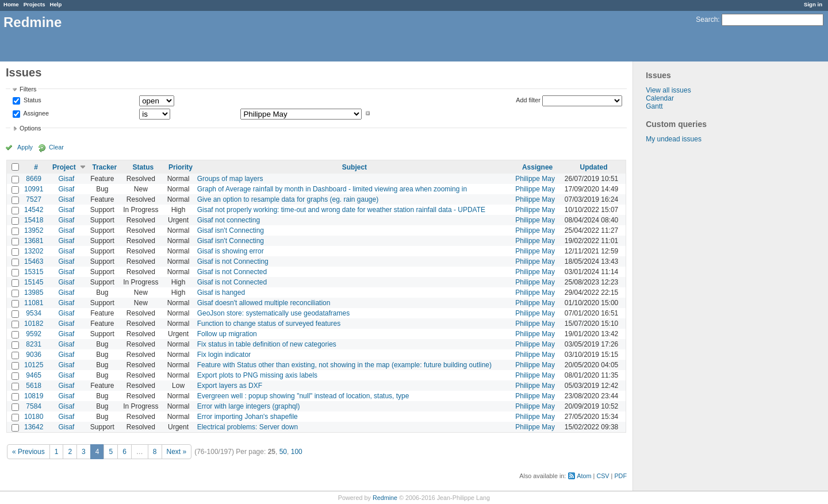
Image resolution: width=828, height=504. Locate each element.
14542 (34, 210)
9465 (34, 375)
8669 (34, 179)
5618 (34, 386)
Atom (584, 476)
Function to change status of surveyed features (269, 324)
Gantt (654, 106)
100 (297, 452)
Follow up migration (227, 334)
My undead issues (674, 139)
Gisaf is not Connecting (233, 261)
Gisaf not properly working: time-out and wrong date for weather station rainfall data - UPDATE (341, 210)
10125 (34, 365)
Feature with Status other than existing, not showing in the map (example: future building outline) (344, 365)
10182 (34, 324)
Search (707, 20)
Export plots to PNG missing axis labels (257, 375)
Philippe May (535, 179)
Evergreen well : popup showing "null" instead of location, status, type (303, 396)
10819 (34, 396)
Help (56, 4)
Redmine (385, 498)
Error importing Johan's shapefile (248, 417)
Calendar (660, 98)
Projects (34, 4)
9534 (34, 313)
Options (30, 128)
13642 (34, 427)
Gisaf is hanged (221, 293)
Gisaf (66, 179)
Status (32, 101)
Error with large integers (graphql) (249, 406)
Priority (181, 167)
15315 (34, 272)
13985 (34, 293)
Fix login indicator (224, 355)
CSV (603, 476)
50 (283, 452)
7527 (34, 199)
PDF (620, 476)
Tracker (104, 167)
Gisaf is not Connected (232, 272)
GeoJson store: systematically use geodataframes (273, 313)
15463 (34, 261)
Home (11, 4)
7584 (34, 406)
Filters (28, 89)
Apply (25, 147)
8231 (34, 344)
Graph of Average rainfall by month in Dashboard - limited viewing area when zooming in (332, 189)
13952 (34, 230)
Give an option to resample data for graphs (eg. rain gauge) (288, 199)
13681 (34, 241)
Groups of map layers (230, 179)
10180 (34, 417)
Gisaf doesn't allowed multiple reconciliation (264, 303)
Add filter (528, 100)
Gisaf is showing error (231, 251)
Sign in (813, 4)
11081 (34, 303)
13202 (34, 251)
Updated (594, 167)
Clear (56, 147)
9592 (34, 334)
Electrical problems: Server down (248, 427)
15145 (34, 282)
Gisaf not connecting (229, 220)
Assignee (35, 113)
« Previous (28, 452)
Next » (177, 452)
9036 (34, 355)
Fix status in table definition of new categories (267, 344)
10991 (34, 189)
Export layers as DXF (230, 386)
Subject (354, 167)
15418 (34, 220)
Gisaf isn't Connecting (231, 230)
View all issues (668, 90)
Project (64, 167)
